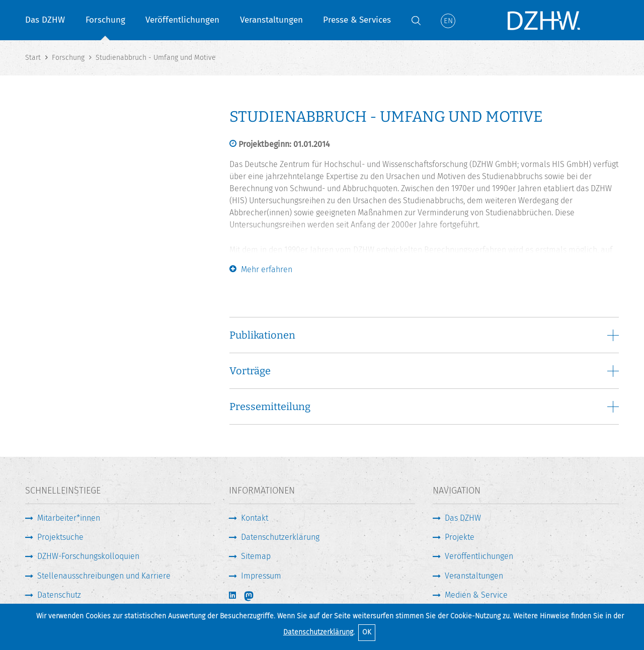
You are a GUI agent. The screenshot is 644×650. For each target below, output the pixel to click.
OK (367, 632)
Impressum (261, 576)
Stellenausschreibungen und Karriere (104, 576)
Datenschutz (59, 595)
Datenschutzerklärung (318, 632)
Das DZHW (45, 20)
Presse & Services (357, 20)
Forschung (105, 20)
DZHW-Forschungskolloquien (88, 556)
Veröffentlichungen (182, 20)
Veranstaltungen (271, 20)
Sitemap (256, 556)
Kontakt (255, 518)
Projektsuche (60, 537)
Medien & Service (476, 595)
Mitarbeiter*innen (69, 518)
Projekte (460, 537)
